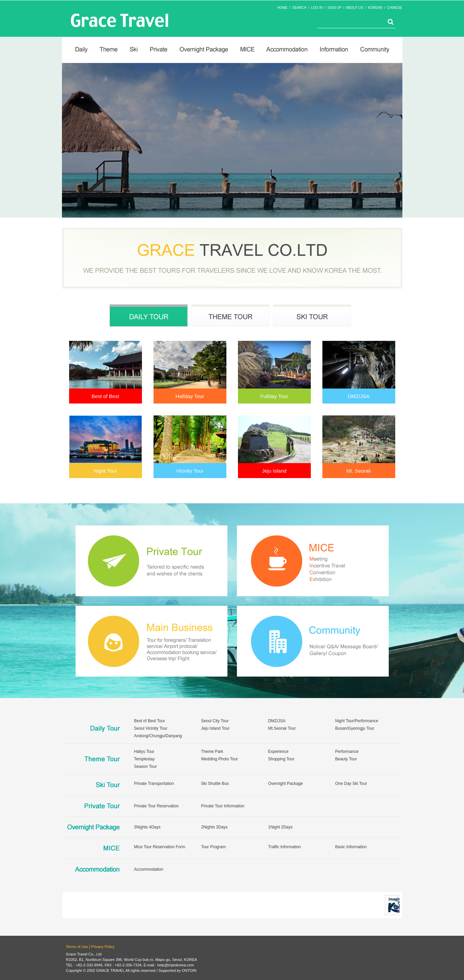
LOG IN (317, 8)
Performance (347, 752)
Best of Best (105, 396)
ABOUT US (355, 8)
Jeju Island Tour (215, 728)
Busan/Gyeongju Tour (355, 728)
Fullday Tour (274, 396)
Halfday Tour (190, 396)
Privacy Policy (103, 947)
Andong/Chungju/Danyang (158, 736)
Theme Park (212, 752)
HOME (282, 8)
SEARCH (299, 8)
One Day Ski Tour (351, 784)
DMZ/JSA (358, 396)
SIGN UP (334, 8)
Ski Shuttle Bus (215, 784)
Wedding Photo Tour (220, 759)
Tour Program (214, 847)
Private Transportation (154, 784)
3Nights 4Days (147, 827)
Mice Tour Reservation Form (160, 847)
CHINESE (395, 8)
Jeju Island (274, 471)
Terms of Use (77, 947)
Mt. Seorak (359, 471)
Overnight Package (286, 784)
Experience (278, 752)
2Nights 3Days (214, 827)
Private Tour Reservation (156, 806)
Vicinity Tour (190, 471)
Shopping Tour (281, 759)
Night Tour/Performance (357, 721)
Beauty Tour (346, 759)
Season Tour (146, 766)
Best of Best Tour (150, 721)
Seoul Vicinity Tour (151, 728)
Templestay (145, 759)
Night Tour (105, 471)
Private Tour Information (223, 806)
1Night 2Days (281, 827)
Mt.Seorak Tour (282, 728)
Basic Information (351, 847)
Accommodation (149, 869)
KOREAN (375, 8)
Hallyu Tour (144, 752)
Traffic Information (285, 847)
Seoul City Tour (215, 721)
